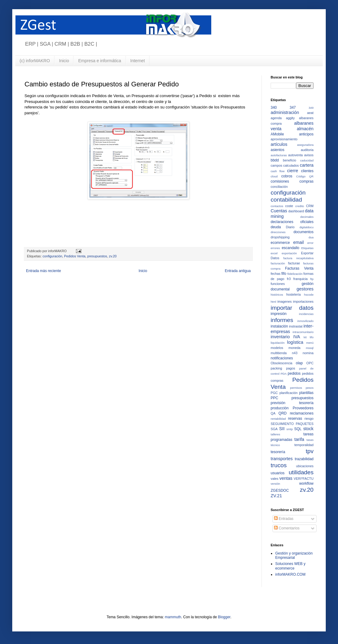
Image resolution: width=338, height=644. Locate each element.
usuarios (278, 473)
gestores (305, 289)
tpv (310, 451)
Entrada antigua (238, 271)
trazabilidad (304, 459)
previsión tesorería (292, 403)
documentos (304, 232)
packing (276, 368)
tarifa (299, 439)
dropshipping (280, 237)
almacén (305, 129)
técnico (275, 445)
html (273, 302)
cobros (287, 176)
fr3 (289, 279)
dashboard (296, 211)
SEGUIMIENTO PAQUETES (292, 424)
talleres (275, 434)
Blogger (224, 617)
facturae (294, 263)
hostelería (293, 294)
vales (274, 479)
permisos (296, 388)
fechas (276, 274)
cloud (274, 176)
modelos (277, 348)
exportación (289, 253)
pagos (290, 368)
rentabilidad (278, 419)
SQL (298, 429)
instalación (279, 326)
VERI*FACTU (304, 479)
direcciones (278, 232)
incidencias (306, 314)
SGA (274, 429)
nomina (308, 353)
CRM (310, 206)
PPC (274, 398)
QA (273, 413)
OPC (310, 363)
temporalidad (304, 445)
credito (300, 206)
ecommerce (280, 243)
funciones (278, 284)
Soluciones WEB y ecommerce (290, 566)
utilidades (301, 472)
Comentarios (287, 528)
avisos (309, 155)
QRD (283, 413)
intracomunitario (303, 332)
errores (275, 248)
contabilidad (286, 200)
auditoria (307, 150)
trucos (279, 465)
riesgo (309, 419)
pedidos (294, 373)
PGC (274, 393)
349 (311, 108)
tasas (310, 440)
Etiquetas (307, 248)
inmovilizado (305, 321)
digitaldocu (306, 227)
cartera (307, 165)
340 (274, 108)
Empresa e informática (100, 61)
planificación (289, 393)
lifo (312, 337)
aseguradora (305, 145)
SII (282, 429)
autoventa (295, 155)
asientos (278, 150)
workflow (306, 483)
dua (311, 237)
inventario (280, 337)
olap (299, 363)
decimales (307, 217)
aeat (310, 113)
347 (293, 108)
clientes (307, 171)
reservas (295, 419)
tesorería (278, 452)
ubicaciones (305, 466)
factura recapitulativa (298, 258)
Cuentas (279, 211)
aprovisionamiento (284, 139)
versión (275, 484)
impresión (279, 314)
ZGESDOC (280, 491)
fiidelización (295, 274)
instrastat (296, 326)
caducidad (307, 160)
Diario (290, 227)
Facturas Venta (299, 268)
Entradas (284, 519)
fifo (284, 274)
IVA (297, 337)
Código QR (305, 176)
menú (310, 343)
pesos (310, 388)
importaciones (303, 301)
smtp (290, 429)
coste (289, 206)
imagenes (285, 301)
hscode (309, 295)
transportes (282, 459)
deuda (276, 227)
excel (274, 253)
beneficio (289, 160)
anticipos (306, 134)
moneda (294, 348)
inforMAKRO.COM (290, 574)
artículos (279, 144)
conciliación (279, 187)
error (310, 243)
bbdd (275, 160)
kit (305, 337)
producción (280, 408)
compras (306, 181)
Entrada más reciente (43, 271)
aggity (290, 118)
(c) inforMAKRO (35, 61)
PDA (284, 374)
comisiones (280, 181)
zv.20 (113, 256)
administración (285, 112)
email (299, 242)
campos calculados (285, 165)
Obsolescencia (282, 363)
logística (295, 342)
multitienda (279, 353)
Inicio (64, 61)
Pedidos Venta (75, 256)
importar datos (292, 308)
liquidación (278, 343)
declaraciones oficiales (292, 222)
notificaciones (282, 358)
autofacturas (279, 155)
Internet (138, 61)
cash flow (278, 171)
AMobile (277, 134)
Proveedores (303, 408)
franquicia (300, 279)
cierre (293, 171)
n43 (295, 353)
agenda (276, 118)
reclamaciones (302, 413)
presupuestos (97, 256)
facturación (278, 263)
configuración (52, 256)
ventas (286, 478)
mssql (310, 348)
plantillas (306, 393)
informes (282, 320)
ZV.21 (276, 496)
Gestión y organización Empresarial (294, 555)
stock (308, 429)
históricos (277, 295)
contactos (277, 206)
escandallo (290, 248)
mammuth (173, 617)
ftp (312, 279)
